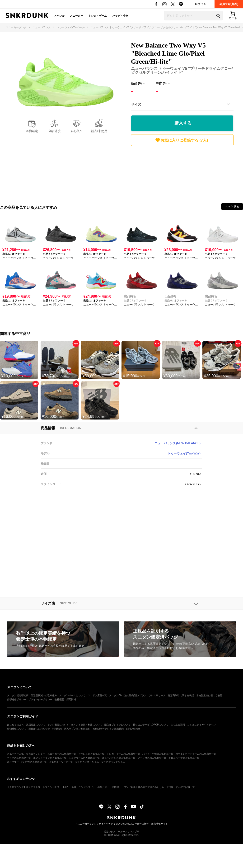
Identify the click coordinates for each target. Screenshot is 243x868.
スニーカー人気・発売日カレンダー (26, 754)
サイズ (136, 105)
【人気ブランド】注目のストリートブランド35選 (33, 787)
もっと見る (232, 207)
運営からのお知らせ (39, 729)
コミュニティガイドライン (201, 725)
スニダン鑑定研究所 (18, 695)
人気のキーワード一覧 (61, 762)
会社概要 (59, 699)
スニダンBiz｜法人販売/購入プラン (128, 695)
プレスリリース (157, 695)
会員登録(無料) (229, 4)
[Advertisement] (182, 170)
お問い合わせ (133, 729)
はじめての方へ (15, 725)
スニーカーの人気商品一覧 (62, 754)
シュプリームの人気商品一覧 (84, 758)
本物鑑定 (32, 131)
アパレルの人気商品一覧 (91, 754)
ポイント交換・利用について (87, 725)
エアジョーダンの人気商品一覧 (50, 758)
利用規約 (57, 729)
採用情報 (71, 699)
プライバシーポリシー (40, 699)
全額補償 (54, 131)
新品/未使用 (99, 131)
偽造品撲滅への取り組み (44, 695)
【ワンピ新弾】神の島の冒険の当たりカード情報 (147, 787)
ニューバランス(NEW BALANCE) (178, 443)
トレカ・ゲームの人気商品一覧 (123, 754)
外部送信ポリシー (17, 699)
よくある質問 (178, 725)
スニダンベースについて (72, 695)
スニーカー (77, 16)
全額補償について (17, 729)
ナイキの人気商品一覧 (19, 758)
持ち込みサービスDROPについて (151, 725)
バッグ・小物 (120, 16)
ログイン (201, 4)
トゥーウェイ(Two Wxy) (184, 453)
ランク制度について (58, 725)
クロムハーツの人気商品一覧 (184, 758)
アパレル (59, 16)
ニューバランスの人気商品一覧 (119, 758)
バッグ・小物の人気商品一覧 (158, 754)
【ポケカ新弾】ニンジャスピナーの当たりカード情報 (90, 787)
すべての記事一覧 (185, 787)
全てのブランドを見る (113, 762)
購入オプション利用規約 (77, 729)
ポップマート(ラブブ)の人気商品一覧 (27, 762)
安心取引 (77, 131)
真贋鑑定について (36, 725)
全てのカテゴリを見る (87, 762)
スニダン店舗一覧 (97, 695)
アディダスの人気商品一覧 (152, 758)
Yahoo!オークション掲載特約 (108, 729)
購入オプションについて (117, 725)
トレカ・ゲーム (98, 16)
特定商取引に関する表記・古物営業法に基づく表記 (195, 695)
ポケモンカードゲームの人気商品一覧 (196, 754)
